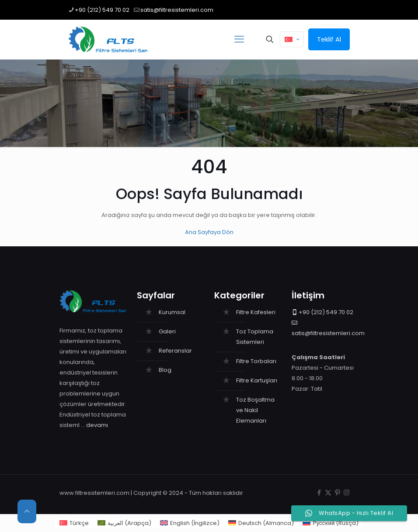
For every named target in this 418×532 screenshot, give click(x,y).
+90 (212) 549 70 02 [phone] (102, 10)
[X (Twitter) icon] (328, 492)
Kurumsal (172, 312)
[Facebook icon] (319, 492)
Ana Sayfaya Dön (209, 232)
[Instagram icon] (347, 492)
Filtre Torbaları (256, 361)
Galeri (167, 331)
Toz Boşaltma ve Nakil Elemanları (255, 410)
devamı (97, 425)
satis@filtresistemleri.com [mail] (177, 10)
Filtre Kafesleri (256, 312)
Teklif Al (329, 39)
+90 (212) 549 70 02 (326, 312)
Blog (165, 370)
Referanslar (175, 351)
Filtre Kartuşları (257, 380)
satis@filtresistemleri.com (328, 333)
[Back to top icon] (27, 511)
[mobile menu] (239, 39)
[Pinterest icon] (337, 492)
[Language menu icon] (292, 39)
